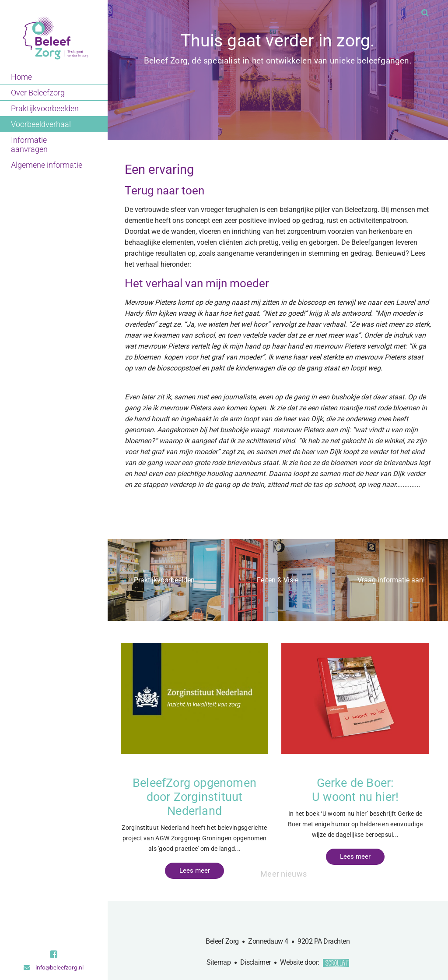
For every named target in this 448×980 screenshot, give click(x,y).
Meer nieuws (284, 873)
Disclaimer (255, 963)
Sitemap (219, 963)
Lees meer (195, 871)
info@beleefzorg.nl (54, 968)
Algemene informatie (47, 165)
